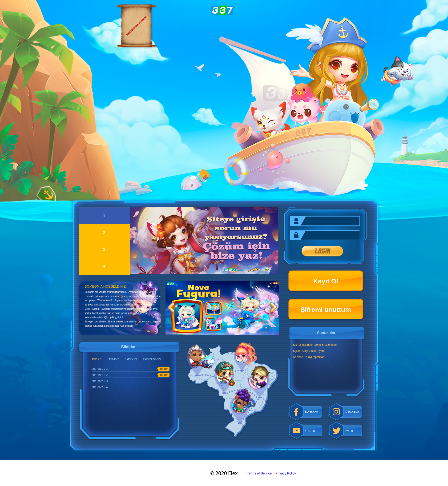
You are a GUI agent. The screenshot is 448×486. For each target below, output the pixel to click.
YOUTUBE (311, 431)
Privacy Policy (286, 473)
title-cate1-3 (100, 381)
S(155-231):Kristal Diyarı (309, 351)
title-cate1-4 (100, 387)
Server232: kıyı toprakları (309, 357)
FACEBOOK (312, 412)
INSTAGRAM (352, 412)
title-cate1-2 (100, 375)
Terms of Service (259, 473)
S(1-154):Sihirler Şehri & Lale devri (315, 345)
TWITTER (350, 431)
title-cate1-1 (100, 369)
